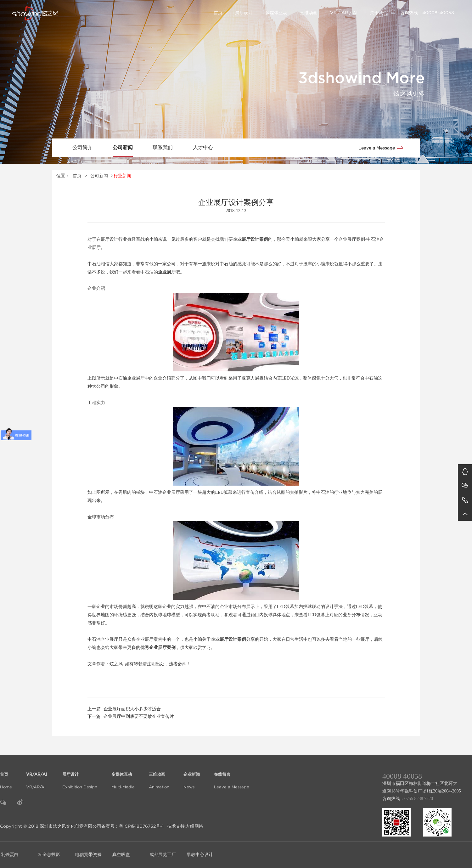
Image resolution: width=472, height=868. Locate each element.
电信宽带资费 (88, 855)
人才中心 (203, 147)
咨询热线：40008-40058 (427, 13)
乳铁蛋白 (10, 855)
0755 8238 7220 (419, 799)
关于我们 (379, 13)
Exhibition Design (80, 777)
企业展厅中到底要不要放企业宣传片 (139, 716)
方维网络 (194, 826)
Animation (159, 777)
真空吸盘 (121, 855)
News (192, 777)
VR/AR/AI (37, 777)
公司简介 (82, 147)
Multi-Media (123, 777)
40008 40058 (402, 776)
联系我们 (163, 147)
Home (6, 777)
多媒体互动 (276, 13)
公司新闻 (123, 147)
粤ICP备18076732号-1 (141, 826)
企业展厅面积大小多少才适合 (132, 709)
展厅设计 (244, 13)
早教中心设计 (200, 855)
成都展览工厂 (163, 855)
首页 (218, 13)
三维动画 (309, 13)
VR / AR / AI (344, 13)
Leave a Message (383, 147)
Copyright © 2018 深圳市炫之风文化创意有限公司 (51, 826)
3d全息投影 (49, 855)
